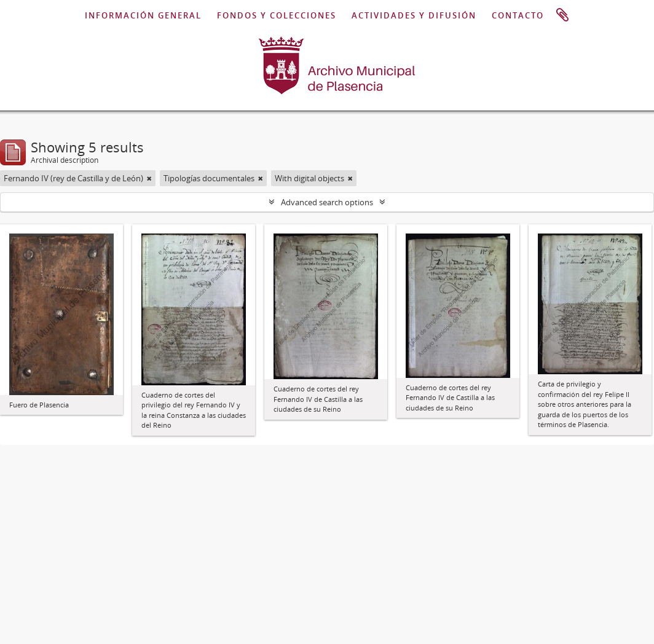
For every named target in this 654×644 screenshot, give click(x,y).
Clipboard (562, 15)
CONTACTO (518, 15)
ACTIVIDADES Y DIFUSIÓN (414, 15)
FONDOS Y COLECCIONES (277, 15)
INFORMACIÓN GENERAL (143, 15)
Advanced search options (327, 202)
